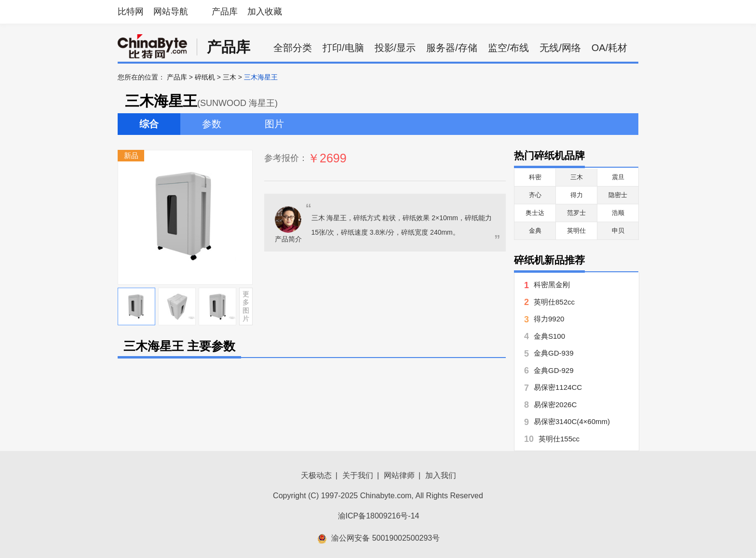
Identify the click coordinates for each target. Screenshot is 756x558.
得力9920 (549, 319)
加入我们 (441, 475)
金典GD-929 (554, 370)
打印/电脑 (343, 48)
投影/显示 (395, 48)
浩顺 (618, 213)
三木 (229, 77)
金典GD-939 (554, 353)
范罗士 (576, 213)
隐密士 (618, 195)
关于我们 (358, 475)
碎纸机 (205, 77)
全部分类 (293, 48)
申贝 (618, 231)
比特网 (131, 12)
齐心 (535, 195)
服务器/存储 (452, 48)
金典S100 (549, 336)
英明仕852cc (554, 302)
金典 (535, 231)
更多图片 (246, 306)
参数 (212, 124)
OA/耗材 (609, 48)
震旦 (618, 177)
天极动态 (316, 475)
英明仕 (576, 231)
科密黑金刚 (552, 285)
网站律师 (399, 475)
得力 (577, 195)
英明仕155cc (559, 439)
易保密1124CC (558, 387)
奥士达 (535, 213)
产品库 (225, 12)
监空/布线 (509, 48)
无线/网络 (560, 48)
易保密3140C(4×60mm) (572, 421)
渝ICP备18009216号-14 (379, 516)
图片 (274, 124)
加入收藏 (265, 12)
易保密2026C (555, 405)
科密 (535, 177)
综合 (149, 124)
